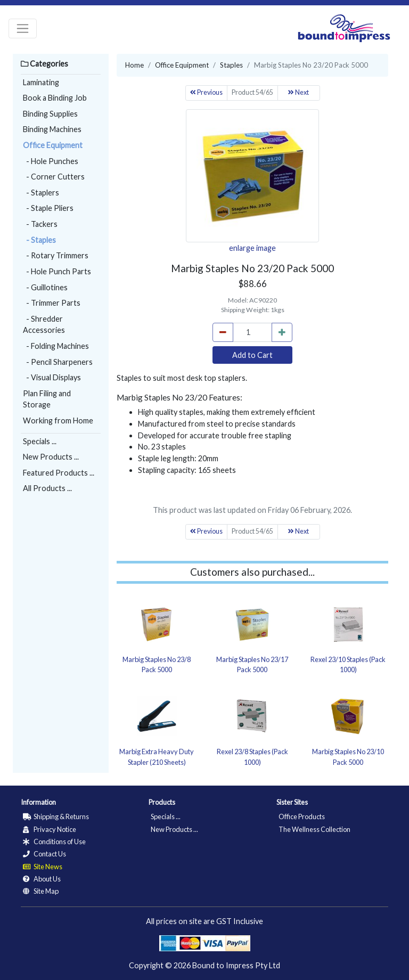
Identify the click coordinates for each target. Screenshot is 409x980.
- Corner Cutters (54, 177)
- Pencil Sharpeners (58, 362)
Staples (231, 65)
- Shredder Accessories (44, 325)
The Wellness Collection (314, 829)
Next (298, 92)
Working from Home (58, 420)
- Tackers (40, 224)
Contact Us (44, 854)
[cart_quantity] (252, 332)
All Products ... (47, 488)
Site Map (41, 891)
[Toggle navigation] (23, 28)
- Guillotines (45, 287)
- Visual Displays (52, 377)
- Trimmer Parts (52, 303)
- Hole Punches (51, 161)
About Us (42, 879)
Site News (43, 867)
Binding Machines (52, 129)
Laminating (41, 82)
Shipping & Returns (56, 816)
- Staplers (41, 193)
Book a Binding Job (55, 98)
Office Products (302, 816)
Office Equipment (53, 145)
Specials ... (40, 441)
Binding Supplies (50, 114)
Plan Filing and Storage (47, 399)
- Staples (39, 240)
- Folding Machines (56, 346)
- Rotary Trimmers (56, 255)
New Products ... (51, 457)
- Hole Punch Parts (57, 271)
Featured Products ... (59, 473)
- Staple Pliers (48, 208)
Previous (206, 92)
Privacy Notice (50, 829)
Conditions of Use (54, 842)
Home (134, 65)
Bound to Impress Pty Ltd (236, 965)
